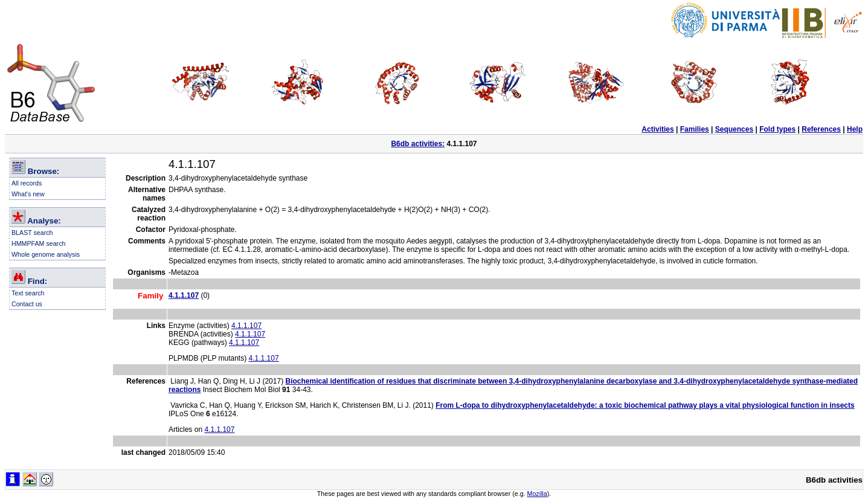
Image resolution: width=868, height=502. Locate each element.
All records (27, 183)
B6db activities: (418, 144)
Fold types (777, 129)
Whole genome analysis (46, 254)
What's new (28, 194)
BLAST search (32, 233)
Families (695, 129)
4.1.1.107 (246, 326)
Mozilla (537, 494)
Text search (28, 293)
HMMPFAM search (38, 243)
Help (855, 129)
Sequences (734, 129)
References (821, 129)
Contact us (27, 304)
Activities (657, 129)
